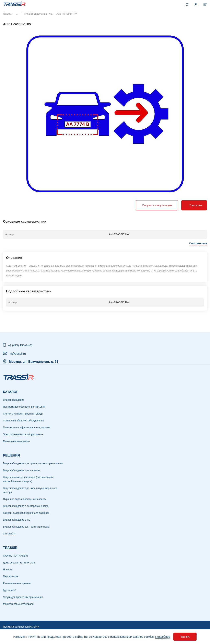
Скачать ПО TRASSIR (15, 556)
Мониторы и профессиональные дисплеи (27, 428)
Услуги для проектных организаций (23, 597)
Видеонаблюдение (14, 400)
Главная (8, 14)
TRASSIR (10, 548)
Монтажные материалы (16, 441)
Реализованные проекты (17, 583)
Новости (8, 570)
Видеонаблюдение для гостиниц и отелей (27, 527)
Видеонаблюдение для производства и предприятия (33, 463)
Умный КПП (10, 534)
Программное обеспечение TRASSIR (24, 407)
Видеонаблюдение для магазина (22, 470)
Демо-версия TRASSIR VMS (19, 563)
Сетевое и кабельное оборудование (24, 421)
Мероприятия (11, 576)
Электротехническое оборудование (23, 434)
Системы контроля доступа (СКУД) (23, 414)
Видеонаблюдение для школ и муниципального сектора (30, 490)
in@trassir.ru (18, 354)
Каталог (11, 392)
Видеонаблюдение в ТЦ (17, 520)
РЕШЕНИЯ (11, 455)
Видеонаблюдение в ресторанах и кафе (26, 506)
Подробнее (163, 637)
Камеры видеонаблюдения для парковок (26, 513)
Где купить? (10, 590)
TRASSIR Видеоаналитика (37, 14)
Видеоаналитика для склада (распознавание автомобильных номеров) (28, 479)
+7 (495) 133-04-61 (20, 345)
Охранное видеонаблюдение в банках (25, 499)
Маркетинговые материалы (19, 604)
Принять (185, 637)
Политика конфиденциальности (21, 627)
